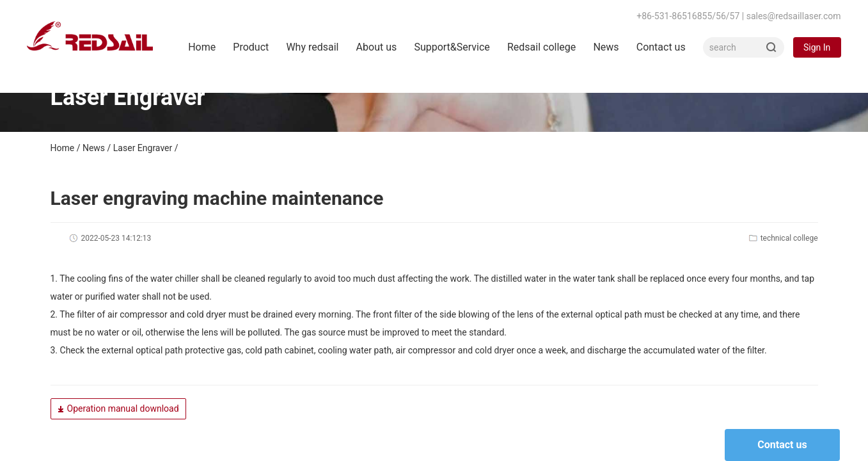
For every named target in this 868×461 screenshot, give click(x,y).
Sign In (817, 47)
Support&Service (452, 47)
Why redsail (312, 47)
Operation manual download (118, 408)
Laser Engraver (143, 148)
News (606, 47)
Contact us (661, 47)
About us (377, 47)
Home (202, 47)
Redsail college (541, 47)
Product (251, 47)
